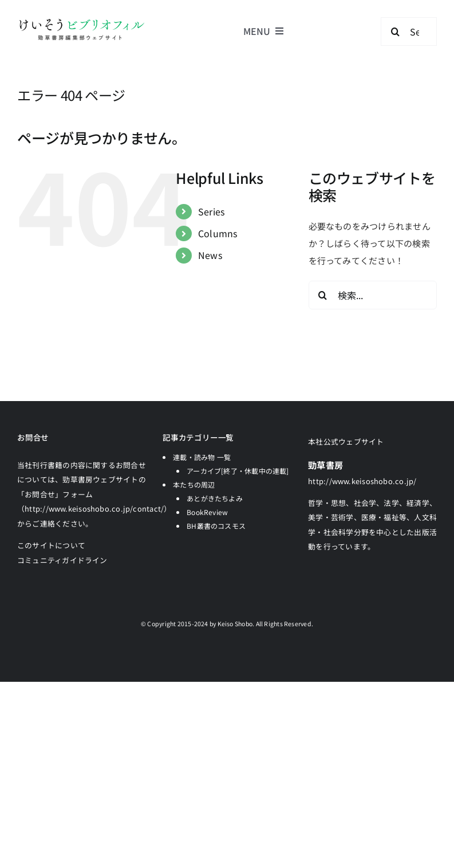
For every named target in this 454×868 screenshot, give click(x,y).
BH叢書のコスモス (216, 526)
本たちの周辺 (194, 484)
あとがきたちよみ (215, 498)
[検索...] (373, 295)
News (210, 255)
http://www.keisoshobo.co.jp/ (362, 481)
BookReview (207, 512)
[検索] (395, 32)
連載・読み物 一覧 (202, 457)
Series (211, 211)
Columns (218, 233)
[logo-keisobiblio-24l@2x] (82, 21)
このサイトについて (51, 545)
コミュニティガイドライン (62, 560)
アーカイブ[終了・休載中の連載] (238, 471)
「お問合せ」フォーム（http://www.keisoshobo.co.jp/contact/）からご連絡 (94, 509)
